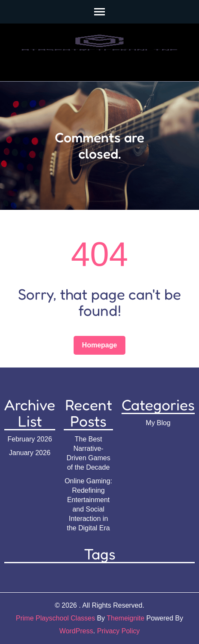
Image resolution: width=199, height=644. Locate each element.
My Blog (158, 423)
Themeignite (125, 618)
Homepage (100, 345)
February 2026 (30, 439)
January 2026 (30, 453)
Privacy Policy (119, 631)
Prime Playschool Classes (55, 618)
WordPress (76, 631)
